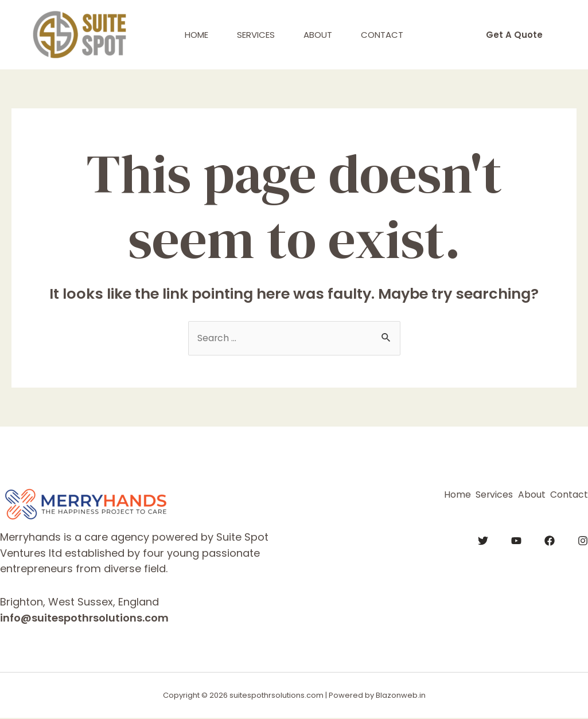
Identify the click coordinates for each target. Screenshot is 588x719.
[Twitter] (483, 538)
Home (196, 35)
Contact (382, 35)
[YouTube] (516, 538)
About (318, 35)
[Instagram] (583, 538)
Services (256, 35)
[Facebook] (550, 538)
